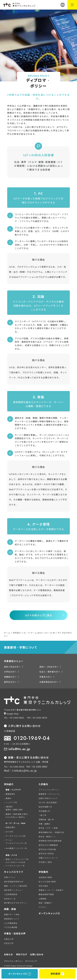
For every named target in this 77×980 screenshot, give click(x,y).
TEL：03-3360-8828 (14, 767)
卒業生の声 (9, 939)
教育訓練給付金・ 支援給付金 (51, 832)
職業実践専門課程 (46, 894)
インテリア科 (11, 802)
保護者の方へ (10, 677)
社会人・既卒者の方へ (50, 672)
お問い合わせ (37, 954)
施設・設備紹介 (45, 903)
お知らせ (8, 954)
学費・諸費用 (44, 824)
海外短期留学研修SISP (14, 882)
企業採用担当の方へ (49, 682)
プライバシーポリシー (14, 961)
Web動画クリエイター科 (16, 848)
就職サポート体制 (12, 914)
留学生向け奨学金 (46, 853)
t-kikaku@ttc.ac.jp (25, 770)
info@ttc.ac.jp (19, 749)
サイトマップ (31, 961)
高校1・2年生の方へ (49, 667)
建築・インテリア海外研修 (16, 886)
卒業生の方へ (46, 677)
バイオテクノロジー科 (15, 866)
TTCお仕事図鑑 (11, 927)
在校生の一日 (10, 899)
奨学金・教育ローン (47, 837)
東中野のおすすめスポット (16, 903)
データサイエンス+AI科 (16, 836)
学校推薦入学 (44, 811)
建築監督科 (10, 794)
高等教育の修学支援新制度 (50, 841)
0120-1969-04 (32, 738)
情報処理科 (10, 827)
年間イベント (10, 877)
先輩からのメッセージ (48, 858)
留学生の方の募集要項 (48, 845)
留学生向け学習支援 (47, 849)
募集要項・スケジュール (49, 794)
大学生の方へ (10, 672)
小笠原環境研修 (11, 894)
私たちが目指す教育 (47, 882)
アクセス (42, 907)
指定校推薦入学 (45, 807)
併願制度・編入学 (46, 819)
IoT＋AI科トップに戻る (38, 615)
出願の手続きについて (48, 798)
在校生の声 (9, 943)
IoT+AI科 (9, 832)
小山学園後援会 (11, 923)
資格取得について (12, 919)
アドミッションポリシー (49, 790)
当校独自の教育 (45, 877)
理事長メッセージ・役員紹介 (51, 890)
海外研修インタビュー (14, 890)
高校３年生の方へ (12, 667)
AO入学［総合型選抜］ (49, 802)
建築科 (8, 798)
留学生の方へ (10, 682)
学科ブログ (22, 954)
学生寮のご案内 (45, 862)
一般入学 (42, 815)
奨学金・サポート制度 (48, 828)
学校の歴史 (43, 886)
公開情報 (42, 899)
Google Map (12, 714)
